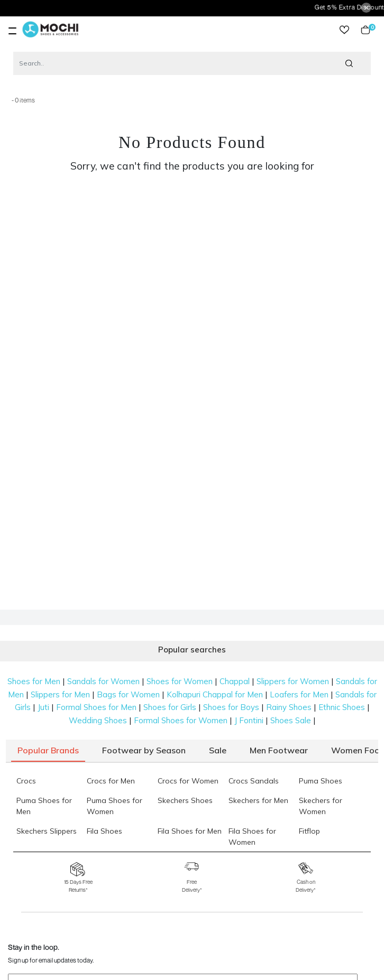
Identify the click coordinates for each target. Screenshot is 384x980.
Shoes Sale (291, 720)
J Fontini (249, 720)
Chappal (235, 681)
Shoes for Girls (170, 707)
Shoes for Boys (231, 707)
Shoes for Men (34, 681)
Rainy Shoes (289, 707)
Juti (43, 707)
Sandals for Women (103, 681)
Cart (365, 30)
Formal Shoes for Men (96, 707)
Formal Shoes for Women (181, 720)
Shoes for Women (180, 681)
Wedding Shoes (98, 720)
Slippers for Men (60, 694)
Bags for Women (128, 694)
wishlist (344, 30)
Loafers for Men (299, 694)
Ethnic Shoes (342, 707)
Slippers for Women (293, 681)
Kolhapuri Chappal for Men (215, 694)
